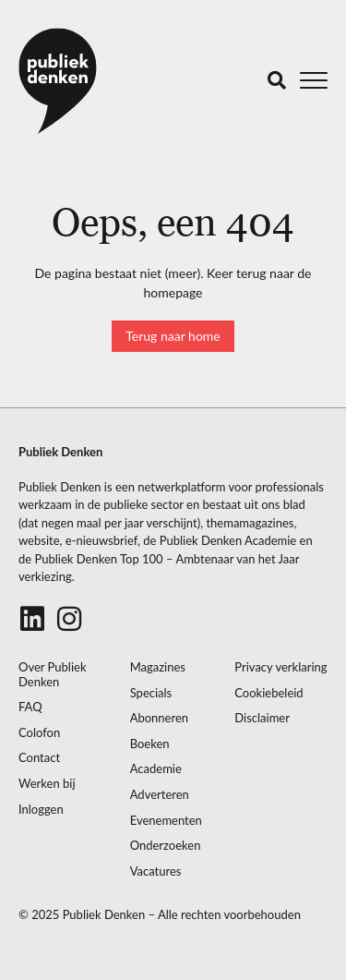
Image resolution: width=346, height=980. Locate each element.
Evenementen (166, 821)
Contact (39, 758)
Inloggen (41, 810)
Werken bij (47, 784)
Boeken (150, 744)
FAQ (30, 707)
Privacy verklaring (280, 667)
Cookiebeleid (268, 693)
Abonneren (159, 718)
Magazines (158, 667)
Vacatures (156, 871)
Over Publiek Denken (53, 675)
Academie (156, 769)
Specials (151, 693)
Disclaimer (262, 718)
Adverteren (160, 795)
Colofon (39, 733)
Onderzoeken (166, 846)
